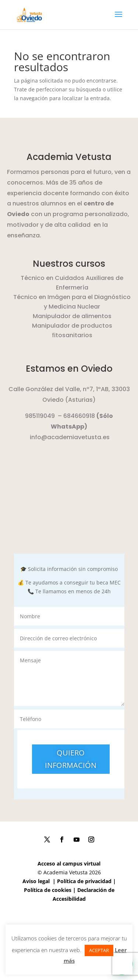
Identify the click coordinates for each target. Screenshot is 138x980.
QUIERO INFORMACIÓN (71, 759)
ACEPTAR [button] (99, 950)
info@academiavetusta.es (70, 437)
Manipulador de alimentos (72, 316)
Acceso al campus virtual (69, 864)
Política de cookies (48, 890)
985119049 (40, 416)
